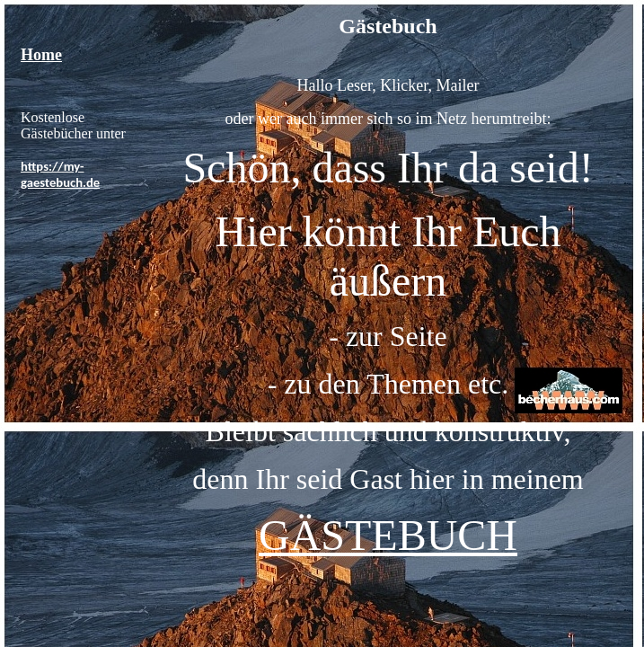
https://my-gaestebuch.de (60, 174)
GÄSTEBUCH (388, 535)
